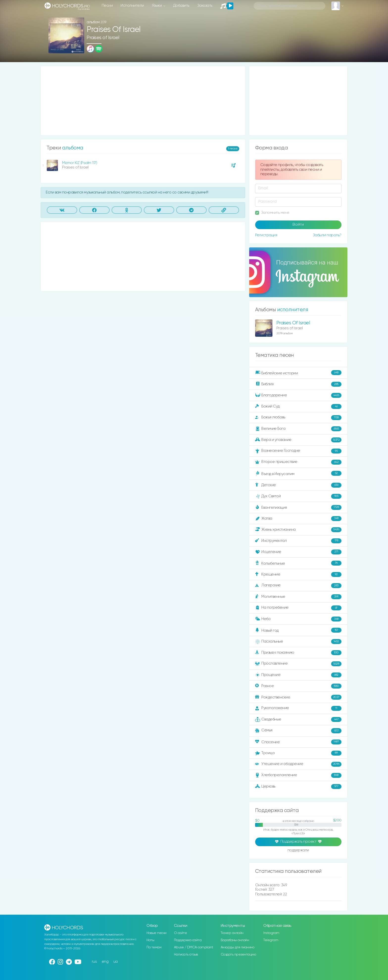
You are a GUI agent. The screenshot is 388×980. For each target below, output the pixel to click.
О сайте (181, 933)
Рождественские (298, 697)
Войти (298, 225)
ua (116, 962)
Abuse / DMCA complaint (194, 947)
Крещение (298, 574)
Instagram (271, 933)
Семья (298, 731)
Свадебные (298, 719)
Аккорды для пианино (238, 947)
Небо (298, 619)
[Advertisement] (143, 101)
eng (105, 962)
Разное (298, 686)
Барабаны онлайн (235, 940)
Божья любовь (298, 418)
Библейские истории (298, 373)
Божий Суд (298, 406)
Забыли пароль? (327, 235)
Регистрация (266, 235)
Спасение (298, 742)
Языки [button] (157, 6)
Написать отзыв (186, 955)
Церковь (298, 787)
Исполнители (132, 6)
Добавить (181, 6)
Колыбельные (298, 563)
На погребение (298, 608)
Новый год (298, 630)
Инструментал (298, 541)
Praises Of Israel (293, 323)
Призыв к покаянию (298, 653)
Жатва (298, 519)
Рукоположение (298, 708)
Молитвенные (298, 597)
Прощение (298, 675)
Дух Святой (298, 496)
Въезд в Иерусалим (298, 474)
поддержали (298, 851)
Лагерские (298, 586)
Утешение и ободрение (298, 764)
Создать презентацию (238, 955)
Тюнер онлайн (232, 933)
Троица (298, 753)
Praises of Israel (103, 38)
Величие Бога (298, 429)
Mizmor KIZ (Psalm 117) (80, 163)
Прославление (298, 664)
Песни (107, 6)
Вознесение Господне (298, 451)
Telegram (271, 940)
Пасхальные (298, 642)
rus (94, 962)
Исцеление (298, 552)
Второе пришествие (298, 462)
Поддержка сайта (188, 940)
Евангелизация (298, 507)
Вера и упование (298, 440)
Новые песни (157, 933)
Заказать (205, 6)
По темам (154, 947)
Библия (298, 384)
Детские (298, 485)
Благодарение (298, 395)
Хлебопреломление (298, 775)
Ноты (150, 940)
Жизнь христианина (298, 530)
